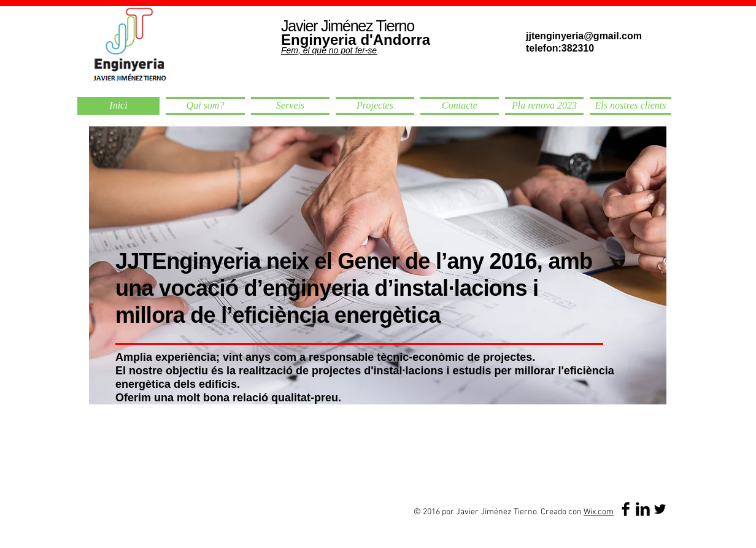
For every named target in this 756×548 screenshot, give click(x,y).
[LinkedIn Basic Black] (643, 509)
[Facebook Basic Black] (626, 509)
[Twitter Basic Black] (660, 509)
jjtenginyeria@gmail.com (584, 36)
